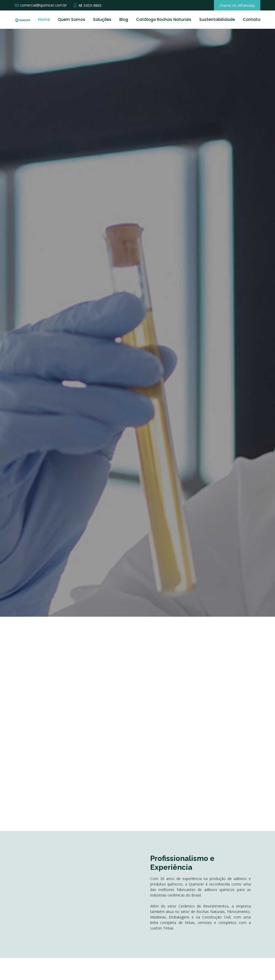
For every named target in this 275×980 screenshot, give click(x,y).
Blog (124, 20)
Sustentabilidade (217, 20)
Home (44, 20)
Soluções (102, 20)
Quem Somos (71, 20)
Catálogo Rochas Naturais (164, 20)
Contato (252, 20)
